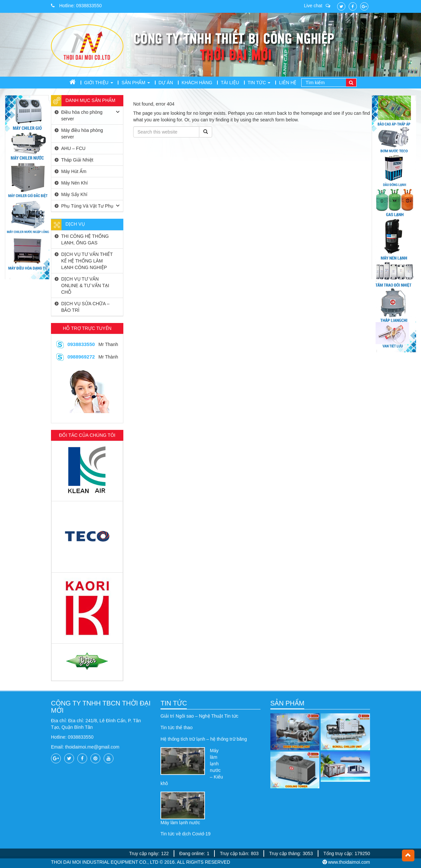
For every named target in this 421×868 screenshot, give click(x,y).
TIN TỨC (174, 783)
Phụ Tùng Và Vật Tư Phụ (87, 206)
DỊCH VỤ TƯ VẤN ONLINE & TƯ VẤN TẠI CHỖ (85, 285)
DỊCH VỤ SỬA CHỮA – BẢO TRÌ (85, 307)
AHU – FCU (73, 148)
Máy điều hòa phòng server (82, 134)
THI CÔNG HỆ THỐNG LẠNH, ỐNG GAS (85, 239)
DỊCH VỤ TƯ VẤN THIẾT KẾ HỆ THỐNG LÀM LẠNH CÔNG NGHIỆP (87, 261)
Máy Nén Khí (74, 183)
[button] (408, 856)
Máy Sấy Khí (74, 194)
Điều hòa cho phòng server (82, 115)
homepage (312, 113)
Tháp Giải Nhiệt (77, 160)
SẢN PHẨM (287, 783)
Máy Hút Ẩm (74, 171)
